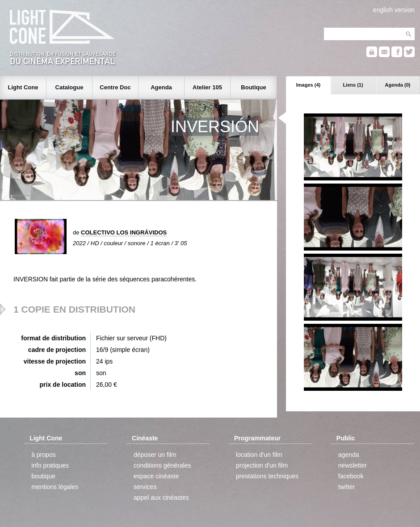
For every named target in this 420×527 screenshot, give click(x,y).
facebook (351, 476)
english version (394, 10)
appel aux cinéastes (161, 498)
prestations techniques (267, 476)
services (145, 487)
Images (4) (308, 85)
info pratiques (50, 465)
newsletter (353, 465)
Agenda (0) (398, 85)
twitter (346, 487)
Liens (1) (353, 85)
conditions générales (162, 465)
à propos (43, 455)
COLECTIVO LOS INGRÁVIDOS (124, 232)
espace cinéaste (156, 476)
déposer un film (155, 455)
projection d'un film (262, 465)
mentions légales (55, 487)
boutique (43, 476)
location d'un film (259, 455)
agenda (349, 455)
